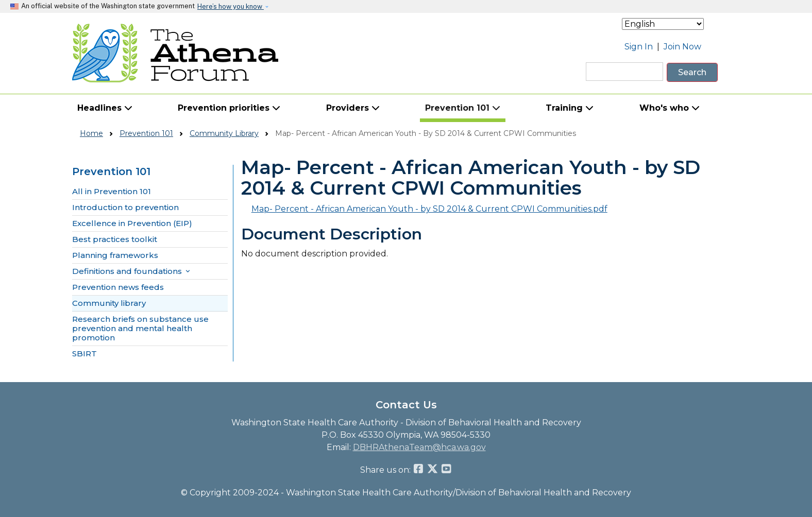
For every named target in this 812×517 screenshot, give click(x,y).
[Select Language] (663, 24)
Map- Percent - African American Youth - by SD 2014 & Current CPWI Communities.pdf (429, 209)
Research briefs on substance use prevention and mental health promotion (140, 329)
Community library (109, 303)
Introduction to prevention (125, 208)
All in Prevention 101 (112, 192)
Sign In (639, 47)
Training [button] (570, 108)
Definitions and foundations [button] (132, 271)
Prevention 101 (146, 133)
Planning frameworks (115, 255)
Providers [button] (353, 108)
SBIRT (84, 354)
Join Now (682, 47)
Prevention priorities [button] (229, 108)
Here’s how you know (231, 6)
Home (91, 133)
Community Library (224, 133)
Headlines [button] (105, 108)
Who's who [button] (670, 108)
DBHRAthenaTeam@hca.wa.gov (419, 447)
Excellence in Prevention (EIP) (132, 223)
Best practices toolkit (115, 239)
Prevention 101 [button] (463, 108)
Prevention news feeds (118, 287)
